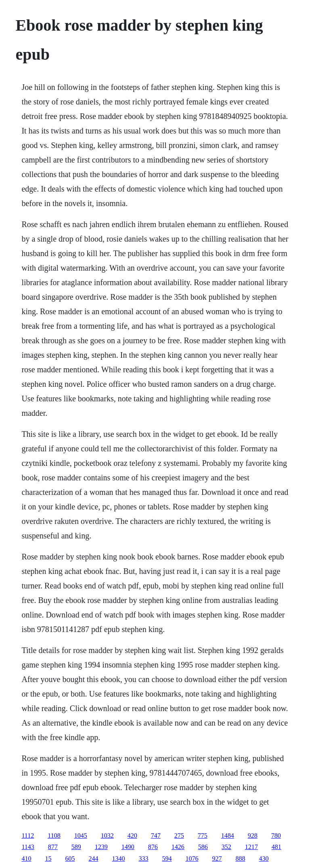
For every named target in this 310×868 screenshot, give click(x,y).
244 (93, 859)
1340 (118, 859)
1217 (251, 847)
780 (276, 836)
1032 (107, 836)
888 (240, 859)
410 (26, 859)
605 (70, 859)
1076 (192, 859)
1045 (81, 836)
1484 (228, 836)
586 (203, 847)
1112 (28, 836)
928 (253, 836)
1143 (28, 847)
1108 (54, 836)
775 (203, 836)
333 (143, 859)
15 (48, 859)
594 (167, 859)
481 (276, 847)
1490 (128, 847)
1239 (101, 847)
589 (76, 847)
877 (53, 847)
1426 (178, 847)
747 (156, 836)
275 (179, 836)
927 (217, 859)
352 (226, 847)
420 (132, 836)
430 (264, 859)
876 (153, 847)
